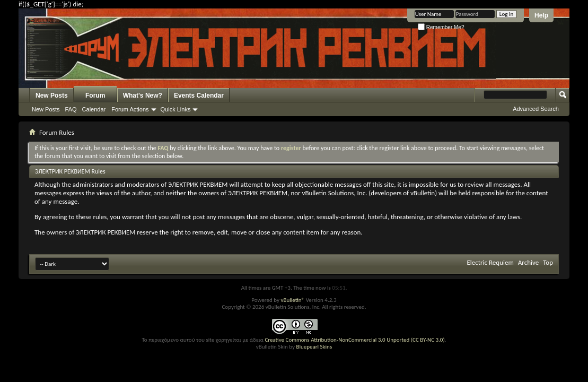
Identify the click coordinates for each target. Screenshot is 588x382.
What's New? (143, 95)
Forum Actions (130, 109)
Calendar (94, 109)
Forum (95, 95)
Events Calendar (199, 95)
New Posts (52, 95)
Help (541, 15)
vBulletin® (292, 300)
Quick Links (176, 109)
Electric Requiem (490, 262)
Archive (528, 262)
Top (548, 262)
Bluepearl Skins (314, 347)
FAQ (71, 109)
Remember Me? (441, 27)
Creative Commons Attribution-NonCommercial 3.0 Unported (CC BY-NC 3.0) (354, 340)
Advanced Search (536, 109)
